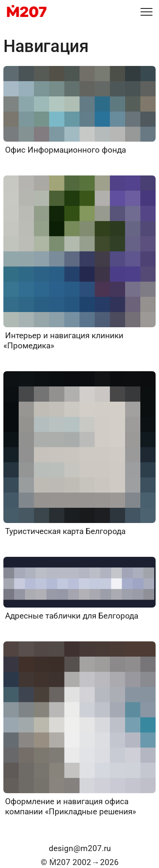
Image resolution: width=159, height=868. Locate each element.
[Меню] (146, 12)
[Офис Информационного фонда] (79, 111)
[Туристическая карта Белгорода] (79, 454)
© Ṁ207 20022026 (80, 862)
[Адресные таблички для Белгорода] (79, 589)
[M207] (26, 12)
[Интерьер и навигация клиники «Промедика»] (79, 263)
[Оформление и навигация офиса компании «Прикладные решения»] (79, 729)
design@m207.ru (80, 848)
